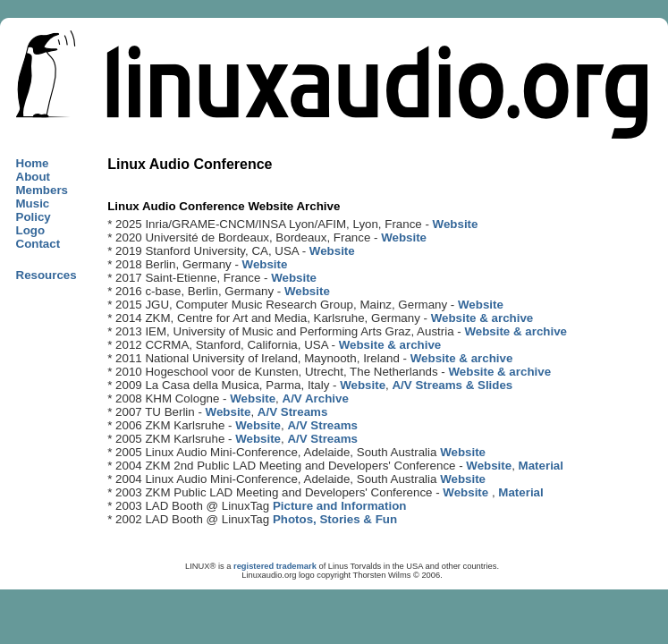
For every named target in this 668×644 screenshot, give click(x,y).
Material (541, 466)
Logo (31, 230)
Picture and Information (340, 506)
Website (456, 224)
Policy (34, 217)
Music (33, 203)
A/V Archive (316, 398)
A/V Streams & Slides (452, 385)
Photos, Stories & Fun (335, 519)
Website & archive (482, 318)
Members (42, 190)
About (34, 177)
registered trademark (275, 566)
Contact (38, 244)
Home (33, 163)
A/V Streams (293, 412)
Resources (47, 275)
